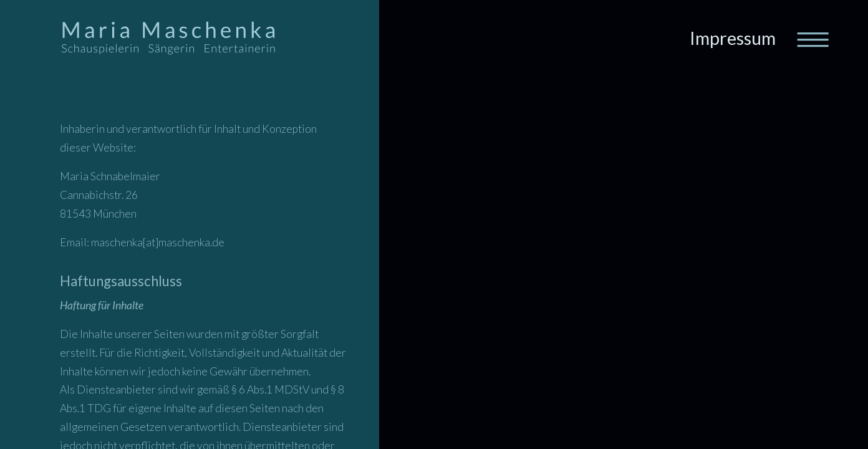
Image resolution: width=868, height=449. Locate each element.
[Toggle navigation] (812, 39)
